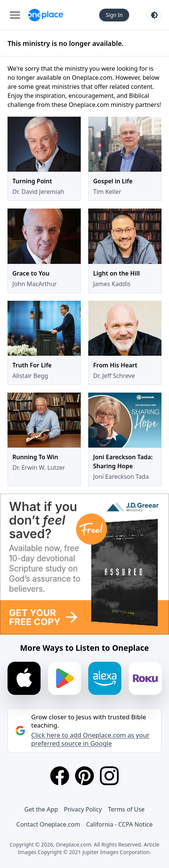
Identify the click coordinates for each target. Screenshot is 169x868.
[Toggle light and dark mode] (154, 15)
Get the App (41, 809)
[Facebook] (60, 776)
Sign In (114, 15)
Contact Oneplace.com (48, 824)
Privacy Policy (83, 809)
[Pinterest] (84, 776)
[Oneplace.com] (46, 15)
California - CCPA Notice (119, 824)
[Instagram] (109, 776)
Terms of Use (126, 809)
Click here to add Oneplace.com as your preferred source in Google (90, 739)
